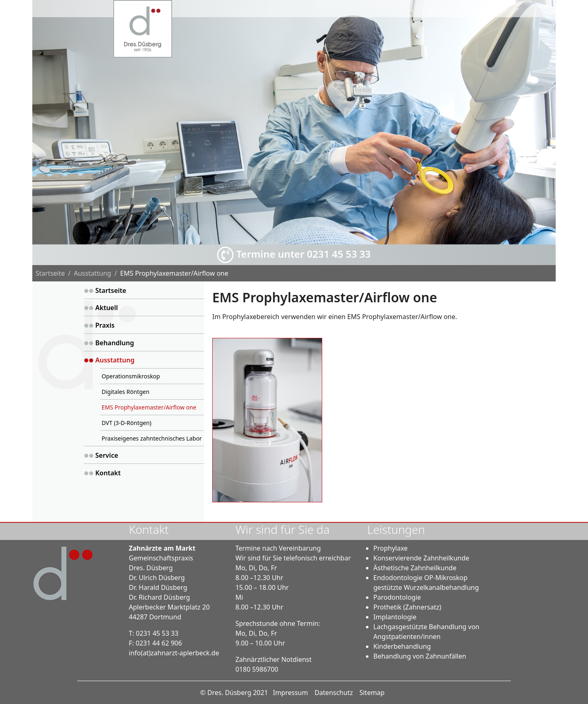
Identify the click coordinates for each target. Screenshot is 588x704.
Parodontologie (397, 597)
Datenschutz (334, 693)
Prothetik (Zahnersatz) (407, 607)
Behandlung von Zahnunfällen (420, 656)
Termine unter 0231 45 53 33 (294, 255)
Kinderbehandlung (402, 646)
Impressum (290, 693)
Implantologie (395, 617)
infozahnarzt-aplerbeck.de (174, 653)
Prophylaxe (391, 548)
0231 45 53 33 (157, 633)
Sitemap (372, 693)
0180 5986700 (257, 669)
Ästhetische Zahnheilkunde (415, 568)
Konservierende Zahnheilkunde (421, 558)
